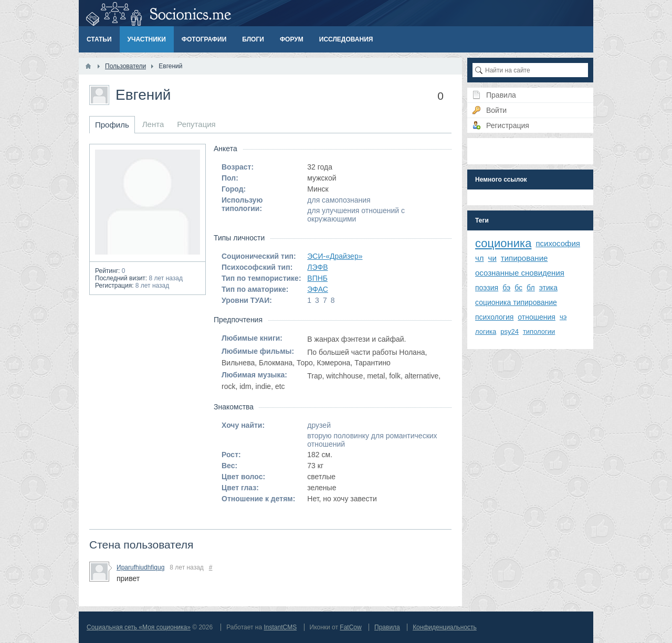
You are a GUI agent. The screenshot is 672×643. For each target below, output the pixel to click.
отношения (537, 317)
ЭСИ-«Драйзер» (335, 256)
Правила (387, 627)
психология (494, 317)
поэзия (487, 288)
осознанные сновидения (520, 273)
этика (548, 288)
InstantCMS (280, 627)
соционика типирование (516, 302)
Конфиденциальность (445, 627)
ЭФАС (318, 289)
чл (480, 258)
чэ (563, 317)
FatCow (350, 627)
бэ (506, 288)
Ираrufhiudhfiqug (140, 567)
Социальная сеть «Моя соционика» (139, 627)
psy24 (510, 331)
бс (518, 288)
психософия (558, 243)
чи (492, 258)
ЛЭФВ (317, 267)
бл (531, 288)
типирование (524, 258)
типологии (539, 331)
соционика (503, 243)
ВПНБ (317, 278)
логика (486, 331)
